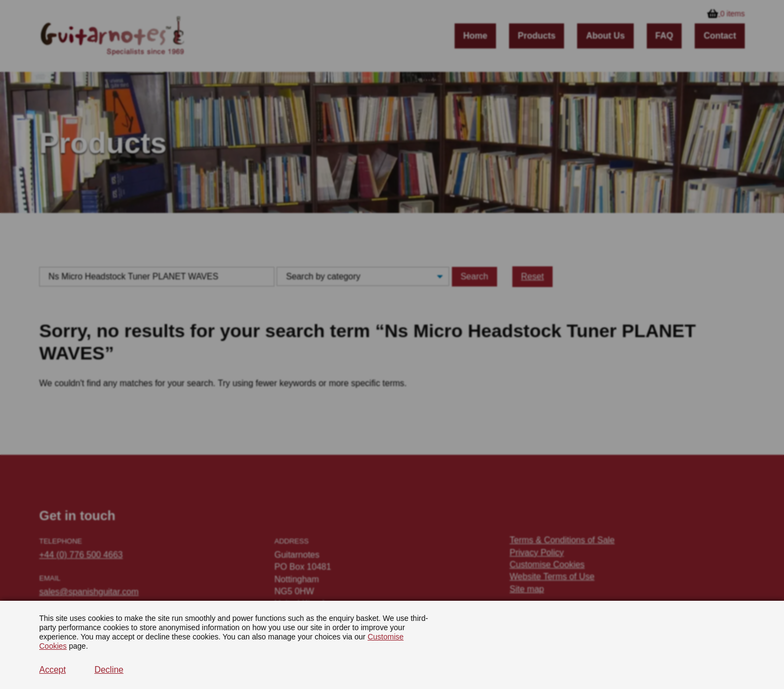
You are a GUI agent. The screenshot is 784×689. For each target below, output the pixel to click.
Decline (109, 670)
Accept (53, 670)
